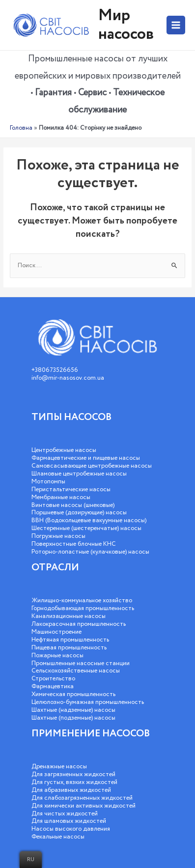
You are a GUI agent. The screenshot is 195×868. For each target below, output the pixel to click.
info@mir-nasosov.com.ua (68, 378)
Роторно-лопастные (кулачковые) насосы (90, 552)
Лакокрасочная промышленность (79, 624)
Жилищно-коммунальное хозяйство (82, 601)
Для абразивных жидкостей (71, 790)
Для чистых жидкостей (65, 814)
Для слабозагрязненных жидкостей (82, 798)
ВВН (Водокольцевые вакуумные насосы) (89, 520)
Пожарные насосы (57, 656)
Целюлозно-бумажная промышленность (88, 702)
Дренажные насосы (59, 767)
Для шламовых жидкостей (69, 821)
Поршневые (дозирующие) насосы (79, 513)
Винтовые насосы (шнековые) (73, 505)
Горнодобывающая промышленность (83, 608)
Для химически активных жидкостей (84, 806)
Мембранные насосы (61, 497)
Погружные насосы (58, 536)
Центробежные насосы (64, 450)
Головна (21, 128)
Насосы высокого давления (71, 829)
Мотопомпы (48, 482)
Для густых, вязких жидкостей (74, 782)
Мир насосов (126, 25)
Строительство (53, 679)
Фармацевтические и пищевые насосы (86, 458)
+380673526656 (55, 370)
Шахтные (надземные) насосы (73, 710)
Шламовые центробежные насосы (79, 474)
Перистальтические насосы (71, 490)
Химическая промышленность (73, 694)
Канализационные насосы (69, 616)
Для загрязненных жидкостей (73, 774)
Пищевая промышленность (69, 648)
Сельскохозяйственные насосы (76, 671)
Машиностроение (56, 632)
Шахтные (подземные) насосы (73, 718)
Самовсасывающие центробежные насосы (92, 466)
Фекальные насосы (58, 837)
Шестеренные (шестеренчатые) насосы (86, 528)
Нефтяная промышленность (70, 640)
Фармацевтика (53, 686)
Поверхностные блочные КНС (74, 544)
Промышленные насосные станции (81, 663)
